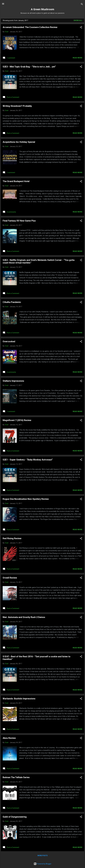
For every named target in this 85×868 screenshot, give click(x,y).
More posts (43, 856)
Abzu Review (9, 738)
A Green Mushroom (42, 9)
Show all (78, 20)
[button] (81, 28)
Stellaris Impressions (13, 381)
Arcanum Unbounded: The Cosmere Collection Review (30, 27)
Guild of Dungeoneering (15, 817)
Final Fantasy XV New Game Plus (19, 221)
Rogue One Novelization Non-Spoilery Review (26, 499)
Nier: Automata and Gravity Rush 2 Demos (24, 617)
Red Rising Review (12, 538)
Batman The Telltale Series (16, 777)
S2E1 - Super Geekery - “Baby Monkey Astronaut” (28, 460)
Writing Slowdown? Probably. (17, 106)
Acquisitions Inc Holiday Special (19, 142)
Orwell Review (10, 578)
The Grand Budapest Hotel (16, 181)
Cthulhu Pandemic (12, 302)
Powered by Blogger (43, 864)
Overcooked (9, 341)
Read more (78, 58)
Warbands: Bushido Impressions (19, 699)
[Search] (82, 4)
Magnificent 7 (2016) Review (17, 420)
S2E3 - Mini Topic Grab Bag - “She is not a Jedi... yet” (29, 67)
